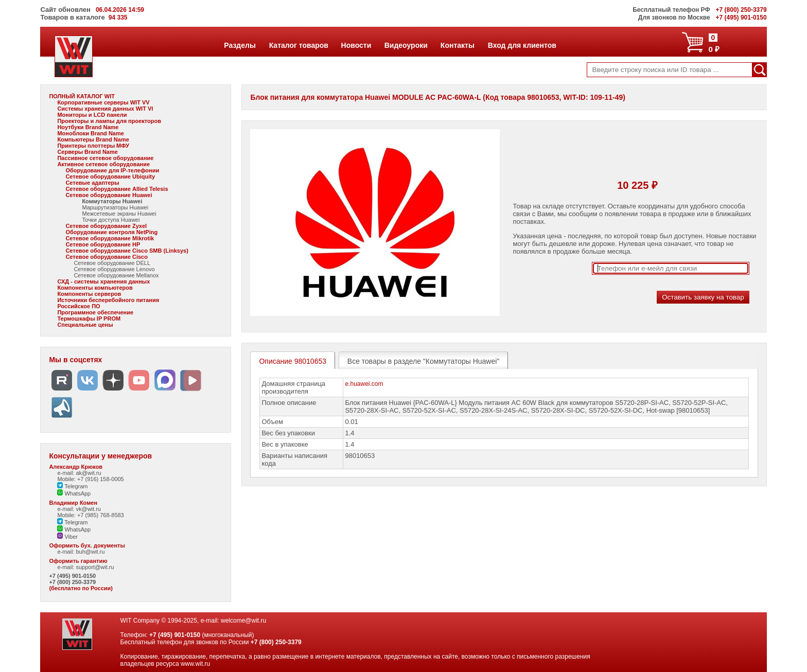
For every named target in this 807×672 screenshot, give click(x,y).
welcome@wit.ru (243, 621)
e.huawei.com (364, 384)
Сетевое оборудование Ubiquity (110, 176)
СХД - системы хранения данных (103, 281)
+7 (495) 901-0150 (72, 576)
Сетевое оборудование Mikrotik (110, 238)
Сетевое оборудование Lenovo (114, 269)
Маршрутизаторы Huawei (115, 207)
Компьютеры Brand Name (93, 139)
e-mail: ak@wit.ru (79, 473)
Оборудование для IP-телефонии (112, 170)
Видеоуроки (406, 45)
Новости (356, 45)
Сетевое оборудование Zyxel (106, 226)
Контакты (457, 45)
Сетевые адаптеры (92, 183)
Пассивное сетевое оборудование (105, 158)
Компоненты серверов (89, 294)
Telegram (72, 486)
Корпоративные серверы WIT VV (103, 102)
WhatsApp (74, 493)
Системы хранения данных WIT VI (105, 109)
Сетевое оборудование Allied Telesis (117, 189)
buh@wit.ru (90, 552)
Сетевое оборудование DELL (112, 263)
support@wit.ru (95, 567)
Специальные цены (85, 325)
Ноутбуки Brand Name (88, 127)
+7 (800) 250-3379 (72, 582)
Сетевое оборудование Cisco (107, 257)
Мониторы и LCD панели (92, 115)
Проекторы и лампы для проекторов (109, 121)
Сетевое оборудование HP (103, 244)
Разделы (240, 45)
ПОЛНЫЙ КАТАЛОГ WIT (82, 96)
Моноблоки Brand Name (90, 133)
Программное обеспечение (95, 312)
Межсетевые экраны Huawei (119, 214)
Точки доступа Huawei (111, 220)
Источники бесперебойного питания (108, 300)
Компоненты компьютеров (95, 288)
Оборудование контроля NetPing (111, 232)
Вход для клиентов (522, 45)
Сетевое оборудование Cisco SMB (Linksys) (127, 251)
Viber (67, 537)
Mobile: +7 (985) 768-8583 (90, 515)
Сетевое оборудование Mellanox (116, 275)
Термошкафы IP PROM (89, 319)
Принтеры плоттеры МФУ (93, 146)
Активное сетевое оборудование (103, 164)
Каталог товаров (299, 45)
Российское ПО (78, 306)
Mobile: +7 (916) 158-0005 (90, 479)
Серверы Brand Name (87, 152)
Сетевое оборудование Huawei (109, 195)
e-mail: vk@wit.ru (79, 509)
